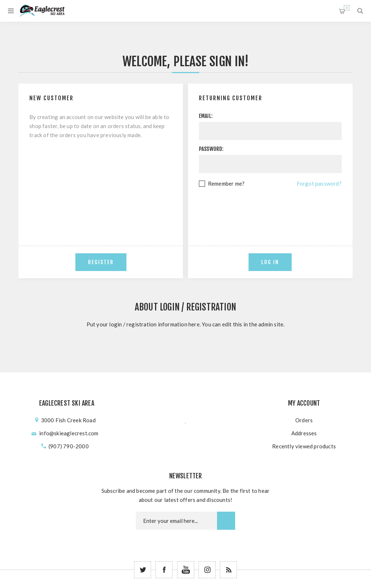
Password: (211, 149)
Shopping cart (347, 8)
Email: (206, 116)
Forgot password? (319, 183)
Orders (304, 420)
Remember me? (226, 183)
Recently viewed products (304, 446)
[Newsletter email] (176, 521)
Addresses (304, 433)
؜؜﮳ (185, 420)
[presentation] (270, 208)
